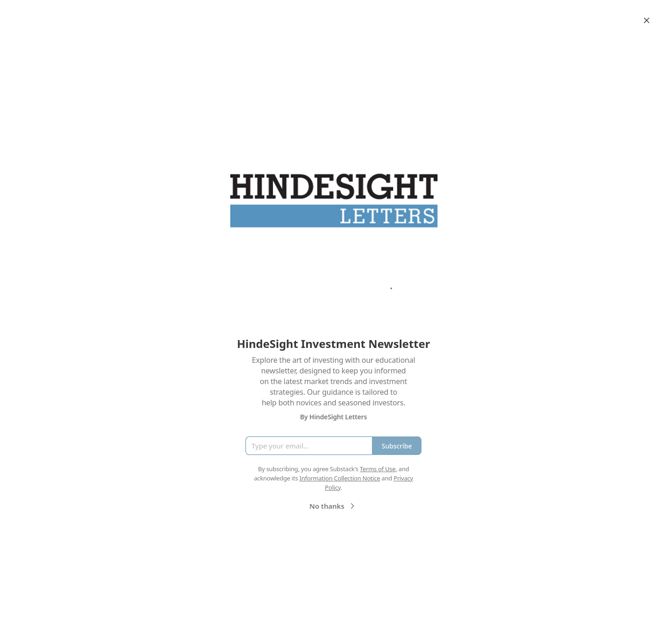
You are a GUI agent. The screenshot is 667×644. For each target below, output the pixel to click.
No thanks (333, 506)
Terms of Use (378, 469)
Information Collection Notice (340, 478)
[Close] (647, 20)
